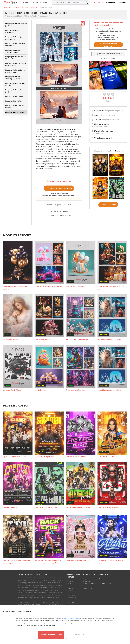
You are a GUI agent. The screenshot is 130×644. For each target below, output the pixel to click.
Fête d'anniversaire (42, 339)
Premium (98, 3)
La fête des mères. (11, 339)
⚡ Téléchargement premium (59, 188)
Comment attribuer (100, 134)
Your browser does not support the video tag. (108, 75)
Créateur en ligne (105, 583)
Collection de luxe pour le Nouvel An (111, 288)
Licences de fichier (71, 583)
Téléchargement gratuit (59, 211)
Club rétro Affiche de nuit (76, 457)
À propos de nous (89, 593)
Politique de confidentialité (72, 597)
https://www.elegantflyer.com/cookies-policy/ (71, 621)
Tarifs (101, 579)
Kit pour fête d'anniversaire (77, 339)
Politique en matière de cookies (71, 605)
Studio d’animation (40, 3)
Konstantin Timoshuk (111, 120)
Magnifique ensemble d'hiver (109, 339)
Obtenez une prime (108, 205)
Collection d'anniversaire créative (48, 286)
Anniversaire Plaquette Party (78, 560)
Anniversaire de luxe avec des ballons (15, 288)
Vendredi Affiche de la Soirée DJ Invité (110, 562)
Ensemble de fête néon (76, 390)
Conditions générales (70, 590)
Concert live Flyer (10, 507)
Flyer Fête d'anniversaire (108, 457)
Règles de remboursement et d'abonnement (89, 581)
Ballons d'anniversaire (75, 286)
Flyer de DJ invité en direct (108, 507)
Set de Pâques (41, 390)
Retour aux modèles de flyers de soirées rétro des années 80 (48, 562)
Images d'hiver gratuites (115, 111)
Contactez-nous (88, 588)
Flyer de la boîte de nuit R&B (15, 457)
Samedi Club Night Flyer (44, 457)
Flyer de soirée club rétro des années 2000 (46, 509)
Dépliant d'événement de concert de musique (17, 562)
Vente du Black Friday (12, 390)
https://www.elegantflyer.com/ (70, 618)
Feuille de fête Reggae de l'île (78, 507)
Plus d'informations (100, 127)
